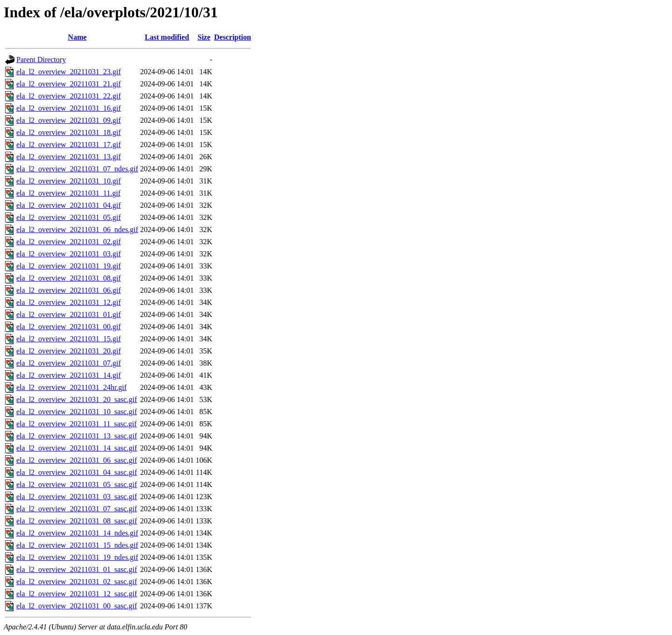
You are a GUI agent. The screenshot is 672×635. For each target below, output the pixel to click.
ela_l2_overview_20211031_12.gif (69, 302)
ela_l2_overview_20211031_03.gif (69, 254)
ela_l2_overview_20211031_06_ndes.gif (77, 229)
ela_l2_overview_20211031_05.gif (69, 217)
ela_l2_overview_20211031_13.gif (69, 157)
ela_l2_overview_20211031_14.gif (69, 375)
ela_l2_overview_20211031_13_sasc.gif (77, 436)
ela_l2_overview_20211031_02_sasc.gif (77, 582)
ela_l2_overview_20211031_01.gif (69, 314)
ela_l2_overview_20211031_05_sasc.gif (77, 484)
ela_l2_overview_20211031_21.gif (69, 84)
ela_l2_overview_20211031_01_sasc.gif (77, 569)
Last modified (167, 37)
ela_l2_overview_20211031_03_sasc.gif (77, 497)
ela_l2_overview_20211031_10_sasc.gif (77, 412)
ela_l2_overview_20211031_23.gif (69, 72)
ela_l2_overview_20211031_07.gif (69, 363)
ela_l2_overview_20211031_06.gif (69, 290)
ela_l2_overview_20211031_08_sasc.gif (77, 521)
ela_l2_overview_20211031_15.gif (69, 339)
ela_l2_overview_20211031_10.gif (69, 181)
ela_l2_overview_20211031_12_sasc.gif (77, 594)
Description (233, 37)
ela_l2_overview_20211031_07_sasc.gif (77, 509)
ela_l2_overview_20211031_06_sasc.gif (77, 460)
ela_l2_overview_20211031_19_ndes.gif (77, 557)
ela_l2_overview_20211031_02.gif (69, 242)
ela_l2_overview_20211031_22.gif (69, 96)
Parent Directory (41, 60)
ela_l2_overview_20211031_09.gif (69, 120)
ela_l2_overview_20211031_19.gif (69, 266)
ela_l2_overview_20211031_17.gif (69, 145)
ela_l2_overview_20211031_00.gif (69, 327)
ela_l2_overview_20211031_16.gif (69, 108)
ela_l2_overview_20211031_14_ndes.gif (77, 533)
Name (77, 37)
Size (204, 37)
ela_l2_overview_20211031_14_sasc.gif (77, 448)
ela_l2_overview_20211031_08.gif (69, 278)
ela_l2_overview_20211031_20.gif (69, 351)
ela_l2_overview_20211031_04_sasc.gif (77, 472)
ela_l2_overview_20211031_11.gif (68, 193)
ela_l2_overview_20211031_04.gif (69, 205)
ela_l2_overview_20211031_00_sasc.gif (77, 606)
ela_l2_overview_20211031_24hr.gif (71, 387)
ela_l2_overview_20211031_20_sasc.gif (77, 399)
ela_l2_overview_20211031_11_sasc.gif (77, 424)
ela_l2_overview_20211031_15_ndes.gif (77, 545)
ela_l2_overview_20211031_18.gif (69, 132)
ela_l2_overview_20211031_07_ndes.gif (77, 169)
